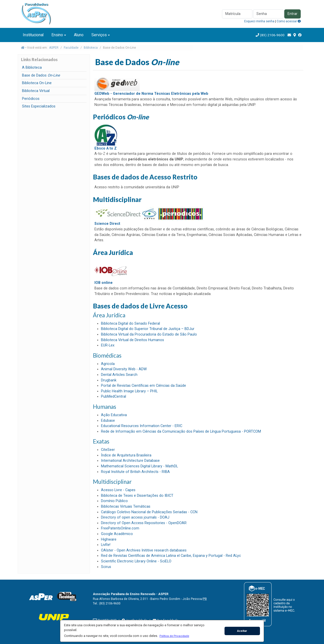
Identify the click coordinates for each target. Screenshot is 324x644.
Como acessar (289, 21)
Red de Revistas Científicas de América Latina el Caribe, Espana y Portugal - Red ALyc (171, 556)
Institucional (33, 35)
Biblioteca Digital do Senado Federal (130, 324)
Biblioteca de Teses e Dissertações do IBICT (137, 496)
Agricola (108, 364)
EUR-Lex (108, 345)
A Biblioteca (32, 68)
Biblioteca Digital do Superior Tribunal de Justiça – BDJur (148, 329)
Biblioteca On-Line (37, 83)
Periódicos (31, 99)
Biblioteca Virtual (36, 91)
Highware (109, 539)
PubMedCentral (114, 397)
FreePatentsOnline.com (120, 528)
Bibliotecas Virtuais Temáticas (126, 507)
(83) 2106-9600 (272, 35)
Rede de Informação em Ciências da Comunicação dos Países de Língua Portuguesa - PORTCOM (181, 431)
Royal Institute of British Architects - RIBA (135, 472)
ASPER (54, 48)
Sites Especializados (39, 106)
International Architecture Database (130, 461)
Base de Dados (41, 75)
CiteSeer (108, 450)
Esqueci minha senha (259, 21)
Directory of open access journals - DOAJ (135, 517)
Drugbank (109, 380)
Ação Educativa (114, 415)
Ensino (57, 35)
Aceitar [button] (242, 631)
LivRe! (106, 545)
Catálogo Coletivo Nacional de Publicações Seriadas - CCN (149, 512)
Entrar (292, 14)
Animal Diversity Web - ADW (124, 369)
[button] (174, 636)
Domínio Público (114, 501)
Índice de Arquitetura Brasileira (126, 455)
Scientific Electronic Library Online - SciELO (136, 561)
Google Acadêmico (117, 534)
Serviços (99, 35)
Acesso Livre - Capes (118, 490)
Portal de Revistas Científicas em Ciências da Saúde (144, 386)
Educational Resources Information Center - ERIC (142, 426)
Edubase (108, 421)
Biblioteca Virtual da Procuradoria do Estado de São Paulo (149, 334)
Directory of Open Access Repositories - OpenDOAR (144, 523)
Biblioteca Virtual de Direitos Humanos (133, 340)
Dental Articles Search (119, 375)
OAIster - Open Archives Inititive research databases (144, 550)
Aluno (79, 35)
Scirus (106, 567)
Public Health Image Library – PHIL (129, 391)
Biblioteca (91, 48)
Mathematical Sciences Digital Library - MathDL (139, 466)
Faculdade (71, 48)
